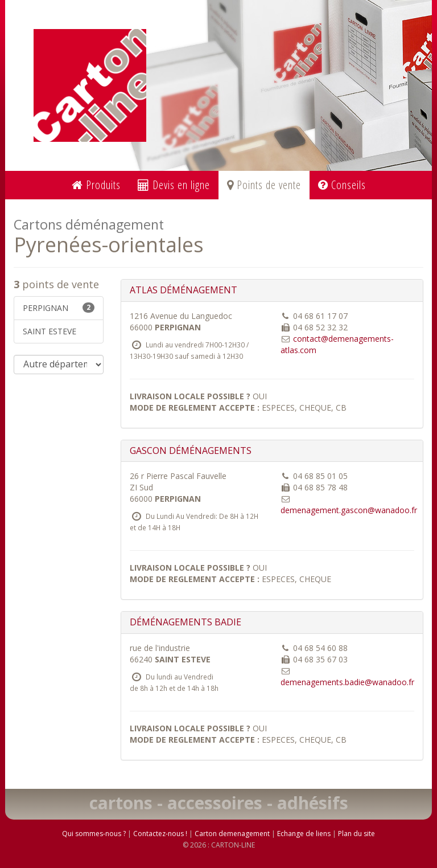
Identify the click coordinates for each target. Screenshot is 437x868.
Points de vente (264, 185)
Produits (96, 185)
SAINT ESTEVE (50, 331)
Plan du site (356, 834)
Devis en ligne (174, 185)
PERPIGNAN (59, 308)
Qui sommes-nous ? (94, 834)
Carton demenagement (232, 834)
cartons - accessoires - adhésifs (219, 803)
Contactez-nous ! (160, 834)
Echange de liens (304, 834)
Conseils (342, 185)
